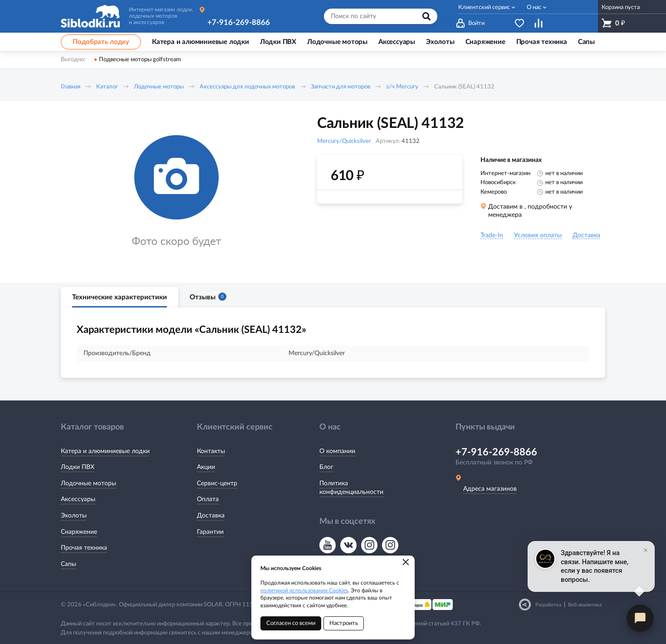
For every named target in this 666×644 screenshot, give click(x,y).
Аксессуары (78, 499)
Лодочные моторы (159, 87)
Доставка (211, 516)
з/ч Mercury (402, 87)
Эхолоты (74, 516)
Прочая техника (84, 548)
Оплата (208, 499)
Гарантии (210, 532)
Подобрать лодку (101, 42)
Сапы (69, 564)
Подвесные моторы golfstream (140, 60)
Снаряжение (79, 532)
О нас (534, 7)
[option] (176, 192)
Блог (326, 467)
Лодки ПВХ (78, 467)
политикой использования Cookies (304, 590)
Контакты (211, 451)
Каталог (107, 87)
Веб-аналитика (585, 605)
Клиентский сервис (484, 7)
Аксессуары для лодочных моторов (247, 87)
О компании (337, 451)
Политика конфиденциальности (351, 488)
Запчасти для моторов (340, 87)
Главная (71, 87)
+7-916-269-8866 (239, 22)
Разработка (548, 605)
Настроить (344, 623)
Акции (206, 467)
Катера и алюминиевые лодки (105, 451)
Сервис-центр (217, 483)
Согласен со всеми (291, 623)
